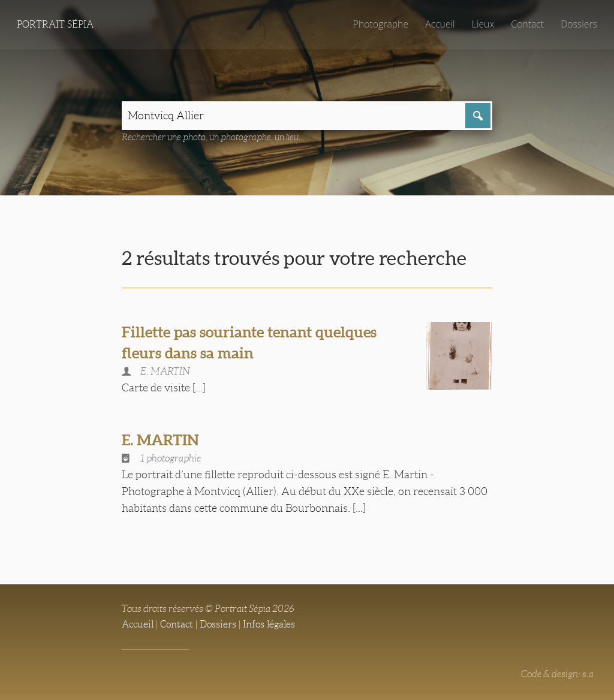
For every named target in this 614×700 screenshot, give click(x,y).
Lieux (483, 24)
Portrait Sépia (55, 24)
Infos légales (269, 624)
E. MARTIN (160, 440)
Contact (527, 24)
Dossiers (579, 24)
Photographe (381, 24)
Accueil (440, 24)
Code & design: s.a (557, 674)
